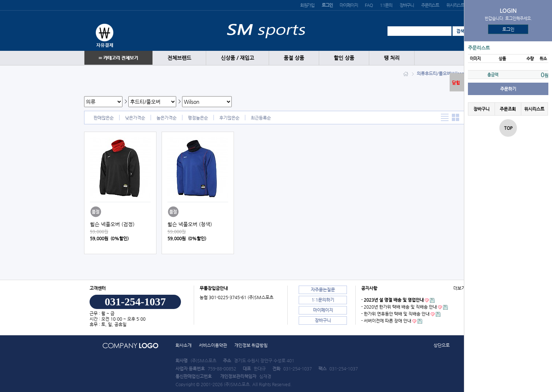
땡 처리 (392, 58)
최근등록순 (261, 118)
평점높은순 (198, 118)
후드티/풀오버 (438, 73)
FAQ (368, 5)
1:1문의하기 (323, 300)
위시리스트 (455, 5)
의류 (421, 73)
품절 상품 (294, 58)
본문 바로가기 (0, 0)
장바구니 (407, 5)
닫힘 (456, 83)
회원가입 (307, 5)
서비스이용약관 (213, 345)
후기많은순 (229, 118)
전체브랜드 (179, 58)
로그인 (508, 29)
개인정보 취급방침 (251, 345)
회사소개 (184, 345)
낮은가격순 (135, 118)
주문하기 (508, 89)
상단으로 (442, 345)
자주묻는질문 (323, 290)
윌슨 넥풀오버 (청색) (190, 224)
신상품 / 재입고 (237, 58)
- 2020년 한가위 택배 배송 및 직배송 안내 (399, 307)
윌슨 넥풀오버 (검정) (112, 224)
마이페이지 (349, 5)
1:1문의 (386, 5)
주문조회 (508, 109)
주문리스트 (430, 5)
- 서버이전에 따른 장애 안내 (386, 321)
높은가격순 (167, 118)
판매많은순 (104, 118)
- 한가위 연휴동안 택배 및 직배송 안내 (395, 314)
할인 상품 (344, 58)
